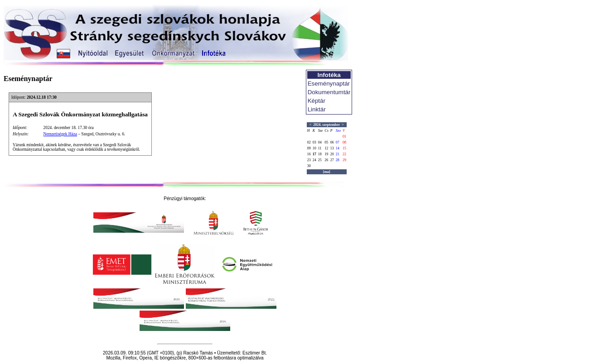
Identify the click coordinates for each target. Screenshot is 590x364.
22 (344, 154)
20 (332, 154)
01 (344, 136)
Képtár (317, 101)
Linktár (317, 109)
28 (338, 160)
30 (309, 166)
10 (314, 148)
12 (326, 148)
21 (338, 154)
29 (344, 160)
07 (338, 142)
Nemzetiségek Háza (60, 134)
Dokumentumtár (329, 92)
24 (314, 160)
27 (332, 160)
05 (326, 142)
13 (332, 148)
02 (309, 142)
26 (326, 160)
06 (332, 142)
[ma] (327, 172)
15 (344, 148)
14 (338, 148)
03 (314, 142)
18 (320, 154)
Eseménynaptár (329, 84)
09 (309, 148)
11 (320, 148)
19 (326, 154)
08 (344, 142)
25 (320, 160)
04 (320, 142)
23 (309, 160)
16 (309, 154)
